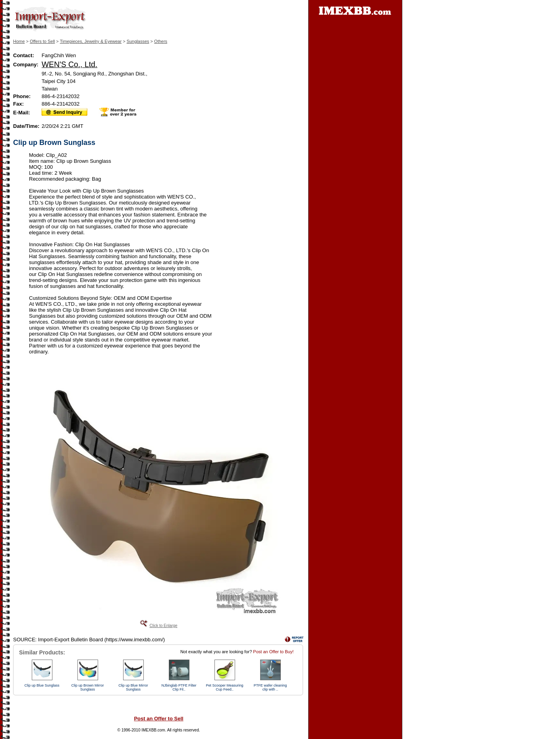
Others (161, 41)
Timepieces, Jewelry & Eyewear (91, 41)
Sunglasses (138, 41)
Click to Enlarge (163, 626)
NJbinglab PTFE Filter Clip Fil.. (179, 687)
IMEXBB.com (153, 730)
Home (19, 41)
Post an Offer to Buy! (273, 652)
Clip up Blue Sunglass (42, 685)
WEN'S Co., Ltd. (70, 64)
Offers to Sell (42, 41)
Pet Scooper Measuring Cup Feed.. (224, 687)
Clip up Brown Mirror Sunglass (87, 687)
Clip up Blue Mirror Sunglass (133, 687)
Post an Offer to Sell (158, 719)
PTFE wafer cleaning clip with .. (270, 687)
